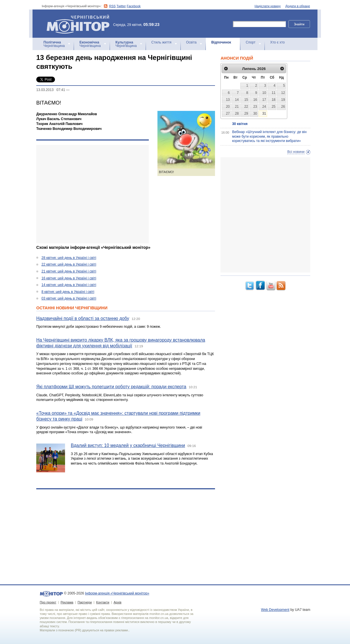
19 (283, 100)
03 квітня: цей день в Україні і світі (69, 298)
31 (264, 113)
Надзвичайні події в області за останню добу (83, 318)
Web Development (275, 610)
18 (274, 100)
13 (228, 100)
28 (237, 113)
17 (264, 100)
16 (255, 100)
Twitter (121, 6)
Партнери (85, 602)
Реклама (67, 602)
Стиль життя (161, 42)
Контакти (103, 602)
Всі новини (296, 152)
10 (264, 93)
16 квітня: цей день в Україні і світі (69, 278)
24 (264, 107)
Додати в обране (298, 6)
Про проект (48, 602)
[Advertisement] (93, 194)
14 (237, 100)
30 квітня (240, 124)
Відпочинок (221, 42)
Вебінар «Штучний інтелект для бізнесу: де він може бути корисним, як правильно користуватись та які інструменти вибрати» (269, 136)
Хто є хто (278, 42)
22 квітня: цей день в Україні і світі (69, 264)
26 (283, 107)
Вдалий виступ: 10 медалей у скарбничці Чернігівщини (128, 445)
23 (255, 107)
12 (283, 93)
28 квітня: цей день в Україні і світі (69, 258)
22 (246, 107)
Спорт (251, 42)
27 (228, 113)
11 (274, 93)
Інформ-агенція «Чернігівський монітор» (80, 24)
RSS (112, 6)
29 (246, 113)
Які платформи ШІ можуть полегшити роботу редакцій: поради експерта (111, 387)
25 (274, 107)
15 (246, 100)
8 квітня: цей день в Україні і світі (68, 292)
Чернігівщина (54, 44)
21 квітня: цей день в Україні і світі (69, 271)
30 (255, 113)
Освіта (191, 42)
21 (237, 107)
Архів (118, 602)
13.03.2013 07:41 (51, 90)
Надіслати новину (268, 6)
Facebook (134, 6)
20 (228, 107)
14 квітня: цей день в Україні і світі (69, 285)
